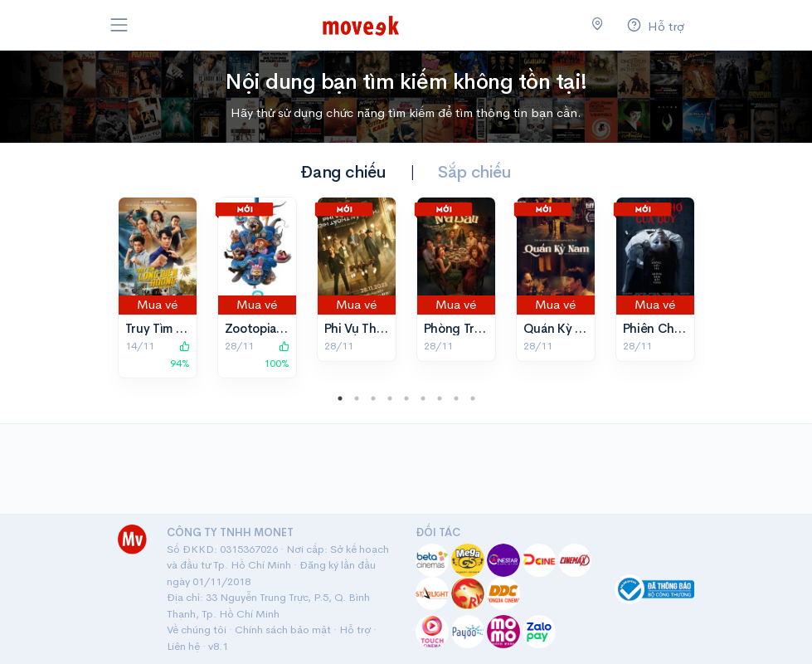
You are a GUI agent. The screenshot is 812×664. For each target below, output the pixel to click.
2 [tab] (357, 398)
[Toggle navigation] (119, 25)
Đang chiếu (343, 172)
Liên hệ (183, 646)
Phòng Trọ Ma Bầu (475, 328)
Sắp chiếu (474, 172)
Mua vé (157, 304)
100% (277, 355)
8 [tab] (456, 398)
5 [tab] (406, 398)
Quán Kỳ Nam (562, 328)
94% (180, 355)
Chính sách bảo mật (283, 630)
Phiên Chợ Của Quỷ (680, 328)
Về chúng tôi (197, 630)
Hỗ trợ (355, 630)
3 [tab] (373, 398)
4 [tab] (390, 398)
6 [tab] (423, 398)
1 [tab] (340, 398)
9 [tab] (473, 398)
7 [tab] (440, 398)
